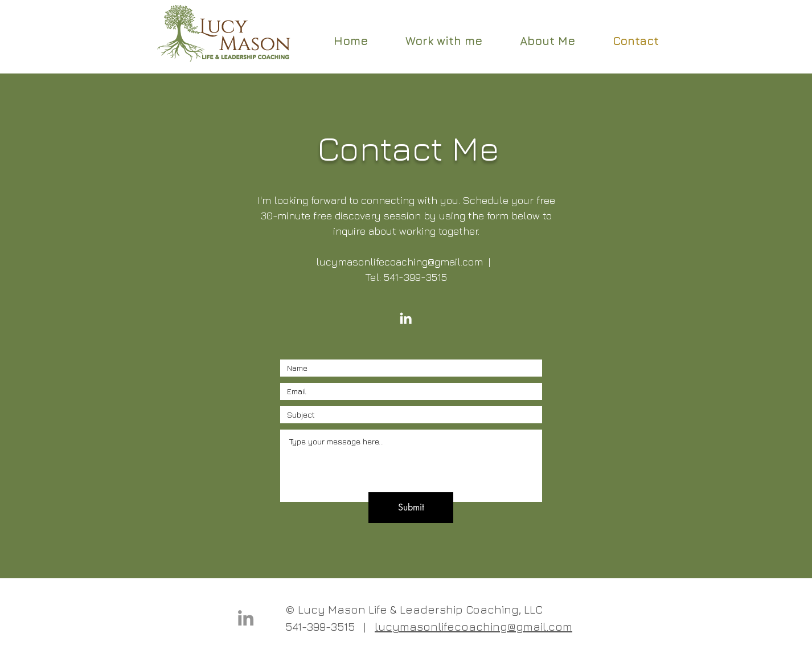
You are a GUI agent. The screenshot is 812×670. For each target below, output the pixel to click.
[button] (444, 40)
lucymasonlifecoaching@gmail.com (399, 262)
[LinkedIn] (406, 318)
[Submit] (411, 508)
